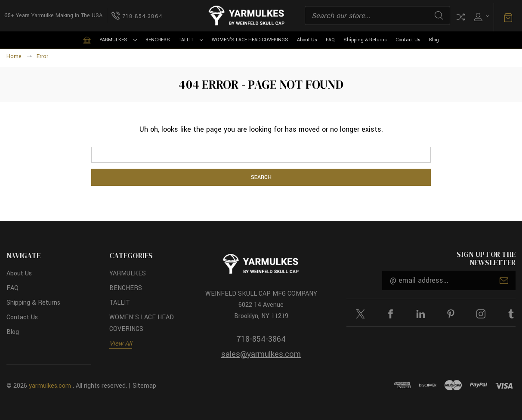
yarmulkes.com (50, 386)
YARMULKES (118, 40)
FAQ (330, 40)
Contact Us (408, 40)
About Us (307, 40)
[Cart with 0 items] (508, 17)
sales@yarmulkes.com (261, 354)
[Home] (87, 40)
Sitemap (144, 386)
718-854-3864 (261, 339)
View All (121, 344)
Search (439, 15)
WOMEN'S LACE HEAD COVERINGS (250, 40)
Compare (461, 17)
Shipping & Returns (365, 40)
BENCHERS (158, 40)
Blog (434, 40)
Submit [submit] (504, 281)
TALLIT (191, 40)
